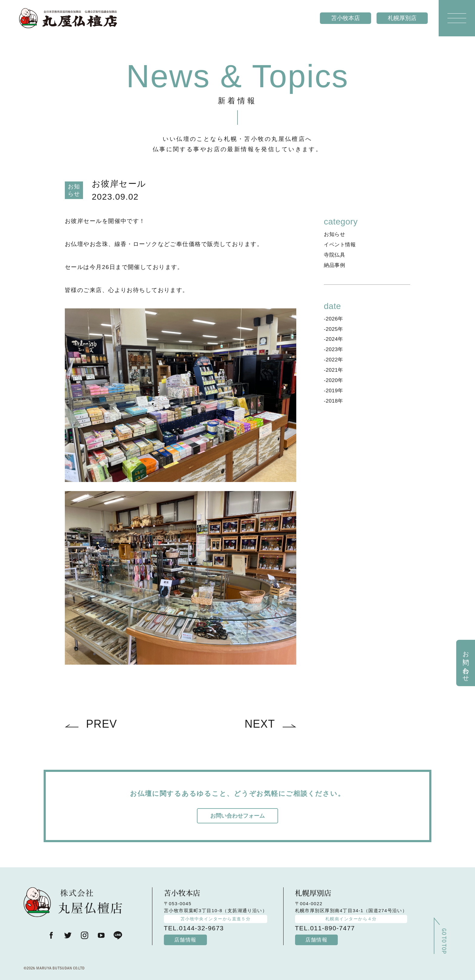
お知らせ (334, 234)
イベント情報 (340, 245)
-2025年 (334, 329)
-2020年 (334, 380)
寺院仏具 (334, 255)
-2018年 (334, 401)
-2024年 (334, 339)
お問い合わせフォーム (237, 816)
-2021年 (334, 370)
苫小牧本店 (345, 18)
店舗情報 (185, 940)
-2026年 (334, 319)
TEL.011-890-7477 (325, 928)
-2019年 (334, 391)
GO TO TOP (443, 943)
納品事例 (334, 265)
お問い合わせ (466, 663)
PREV (101, 724)
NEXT (260, 724)
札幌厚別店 (402, 18)
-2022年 (334, 360)
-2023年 (334, 349)
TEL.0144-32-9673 (194, 928)
